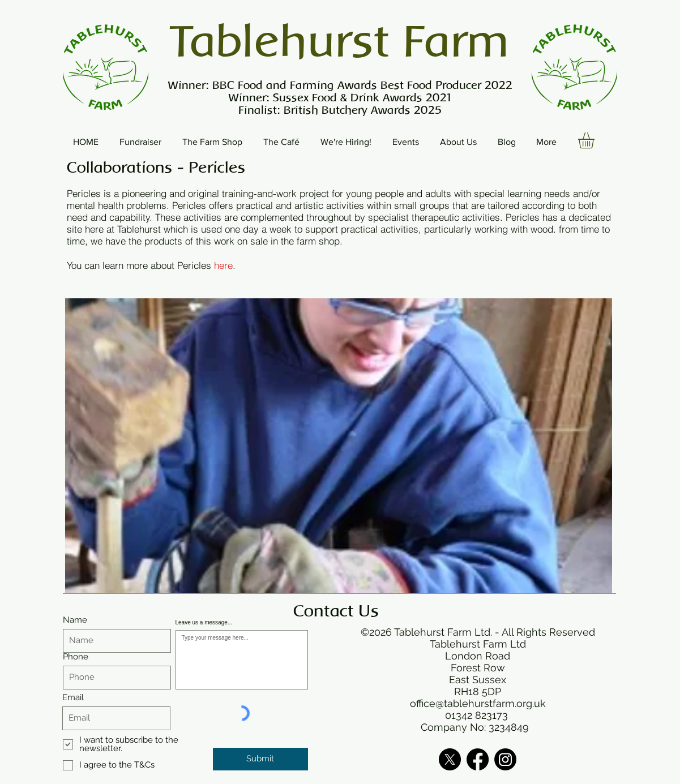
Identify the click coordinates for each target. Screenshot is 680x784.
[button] (596, 141)
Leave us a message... (204, 623)
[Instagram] (505, 759)
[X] (450, 759)
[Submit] (260, 759)
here (223, 265)
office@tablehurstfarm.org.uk (478, 703)
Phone (76, 657)
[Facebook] (478, 759)
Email (73, 698)
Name (75, 620)
